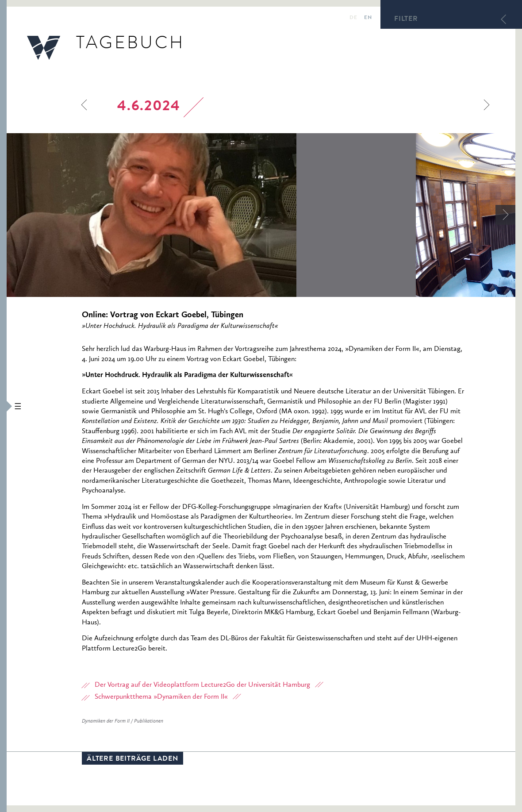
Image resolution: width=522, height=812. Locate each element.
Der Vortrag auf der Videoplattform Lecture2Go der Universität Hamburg (202, 685)
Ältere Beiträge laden (132, 759)
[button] (3, 406)
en (368, 18)
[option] (211, 215)
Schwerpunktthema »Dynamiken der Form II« (161, 697)
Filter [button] (406, 19)
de (353, 18)
